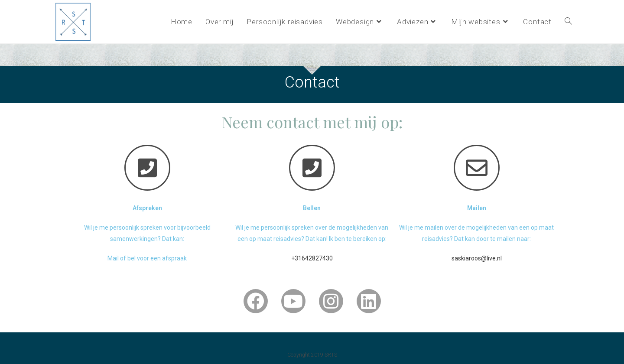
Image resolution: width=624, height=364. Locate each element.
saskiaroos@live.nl (477, 258)
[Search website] (568, 22)
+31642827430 (312, 258)
